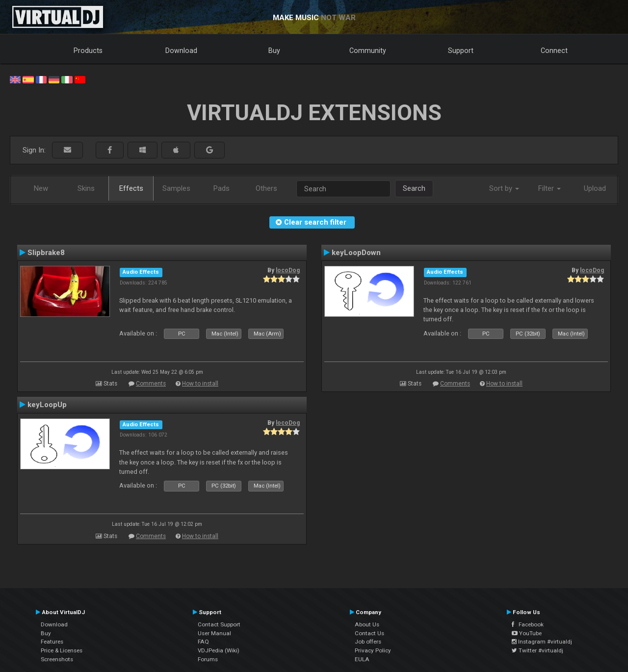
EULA (362, 659)
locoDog (288, 270)
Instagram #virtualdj (542, 642)
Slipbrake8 (46, 253)
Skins (86, 188)
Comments (151, 384)
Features (52, 642)
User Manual (214, 633)
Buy (274, 51)
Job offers (368, 642)
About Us (367, 624)
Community (368, 51)
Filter (549, 188)
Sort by (504, 188)
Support (461, 51)
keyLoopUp (47, 405)
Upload (595, 188)
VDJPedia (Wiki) (219, 650)
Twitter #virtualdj (537, 650)
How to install (200, 384)
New (41, 188)
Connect (554, 51)
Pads (222, 188)
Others (266, 188)
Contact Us (369, 633)
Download (181, 51)
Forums (208, 659)
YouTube (527, 633)
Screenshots (57, 659)
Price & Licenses (62, 650)
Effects (131, 188)
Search (414, 188)
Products (88, 51)
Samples (176, 188)
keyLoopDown (356, 253)
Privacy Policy (373, 650)
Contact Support (219, 624)
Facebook (528, 624)
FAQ (203, 642)
